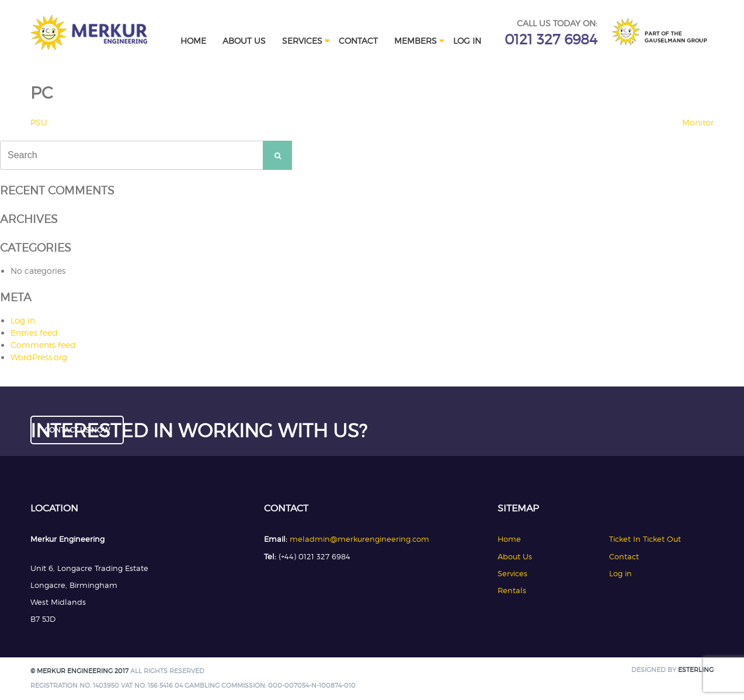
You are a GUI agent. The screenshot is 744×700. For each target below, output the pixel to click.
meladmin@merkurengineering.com (359, 539)
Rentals (512, 590)
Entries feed (34, 332)
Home (193, 41)
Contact (358, 41)
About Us (244, 41)
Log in (467, 41)
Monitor (698, 122)
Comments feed (43, 345)
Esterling (696, 670)
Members (416, 41)
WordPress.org (39, 357)
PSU (39, 122)
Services (302, 41)
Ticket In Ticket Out (645, 539)
